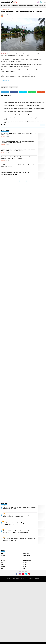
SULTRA (25, 566)
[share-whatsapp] (32, 92)
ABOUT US (9, 578)
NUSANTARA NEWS (14, 5)
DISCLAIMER (37, 578)
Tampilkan (42, 125)
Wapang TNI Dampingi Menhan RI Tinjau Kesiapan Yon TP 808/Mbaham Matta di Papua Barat (16, 173)
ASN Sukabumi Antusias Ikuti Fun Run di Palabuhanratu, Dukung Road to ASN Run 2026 (19, 134)
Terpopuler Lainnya (23, 546)
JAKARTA (25, 557)
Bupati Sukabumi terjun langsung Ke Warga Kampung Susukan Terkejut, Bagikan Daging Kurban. (19, 166)
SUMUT (25, 568)
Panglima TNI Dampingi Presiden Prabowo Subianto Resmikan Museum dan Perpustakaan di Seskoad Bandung (19, 532)
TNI (44, 5)
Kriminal (3, 561)
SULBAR (2, 565)
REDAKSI (14, 578)
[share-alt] (5, 92)
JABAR (9, 5)
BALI (2, 553)
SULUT (2, 568)
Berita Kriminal (27, 555)
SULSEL (25, 565)
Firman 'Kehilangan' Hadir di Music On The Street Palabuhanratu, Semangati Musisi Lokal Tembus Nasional (17, 158)
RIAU (2, 563)
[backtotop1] (45, 581)
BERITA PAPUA (26, 553)
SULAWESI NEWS (11, 9)
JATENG (2, 559)
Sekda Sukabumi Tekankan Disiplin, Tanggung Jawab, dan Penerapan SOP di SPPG (18, 524)
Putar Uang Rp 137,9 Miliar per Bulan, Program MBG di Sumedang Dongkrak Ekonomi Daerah (20, 508)
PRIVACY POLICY (30, 578)
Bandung (41, 5)
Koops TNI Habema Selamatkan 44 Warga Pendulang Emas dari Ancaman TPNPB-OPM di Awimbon (19, 539)
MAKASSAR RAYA (30, 5)
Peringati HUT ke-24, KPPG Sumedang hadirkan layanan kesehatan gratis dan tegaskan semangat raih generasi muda (18, 150)
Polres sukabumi (22, 5)
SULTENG (3, 566)
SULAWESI (25, 563)
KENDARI (25, 559)
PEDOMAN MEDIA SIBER (21, 578)
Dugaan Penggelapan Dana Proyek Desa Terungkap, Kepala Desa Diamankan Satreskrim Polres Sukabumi (17, 142)
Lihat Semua (23, 181)
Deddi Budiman (6, 80)
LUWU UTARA (5, 9)
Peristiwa (36, 5)
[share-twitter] (23, 92)
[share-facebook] (14, 92)
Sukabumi (5, 5)
